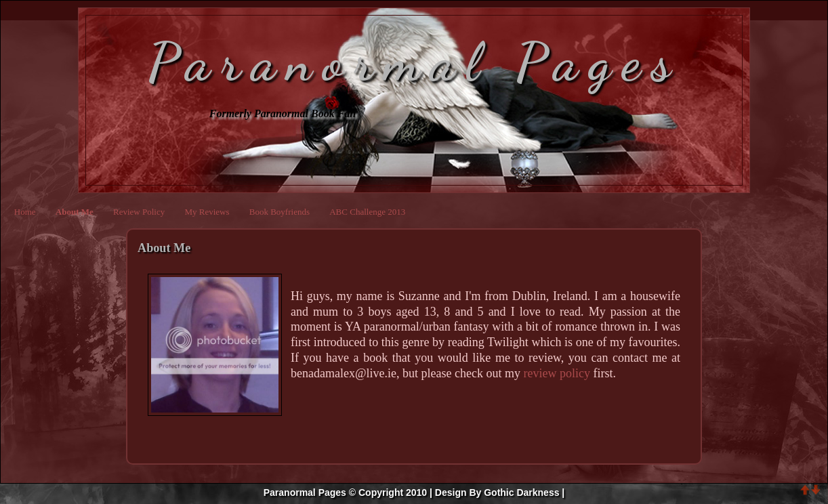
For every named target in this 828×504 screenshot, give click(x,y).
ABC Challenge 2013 (367, 212)
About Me (75, 212)
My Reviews (207, 212)
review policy (556, 373)
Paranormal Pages (414, 62)
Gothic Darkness (521, 492)
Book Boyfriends (280, 212)
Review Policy (139, 212)
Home (25, 212)
